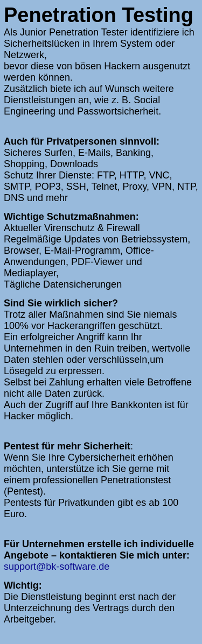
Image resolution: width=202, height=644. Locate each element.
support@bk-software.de (57, 567)
